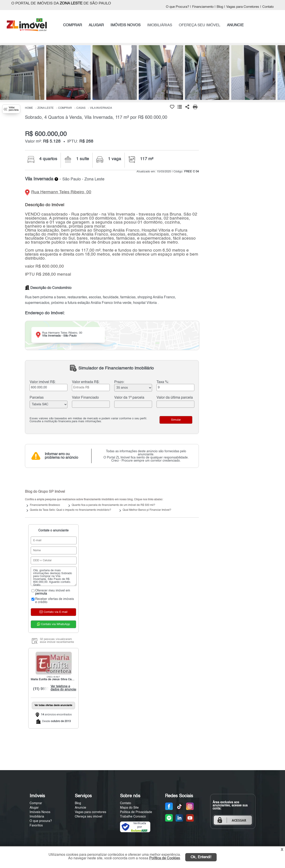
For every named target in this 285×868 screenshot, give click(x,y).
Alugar (34, 808)
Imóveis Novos (40, 812)
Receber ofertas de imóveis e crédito (52, 601)
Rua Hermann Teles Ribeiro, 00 (61, 192)
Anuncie (80, 808)
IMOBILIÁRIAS (160, 25)
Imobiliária (37, 817)
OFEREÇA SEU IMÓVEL (199, 25)
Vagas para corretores (91, 812)
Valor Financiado (85, 398)
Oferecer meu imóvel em (50, 592)
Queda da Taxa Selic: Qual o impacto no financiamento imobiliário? (70, 510)
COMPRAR (72, 25)
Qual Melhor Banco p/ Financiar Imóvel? (147, 510)
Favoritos (36, 826)
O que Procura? (177, 7)
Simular (176, 420)
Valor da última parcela (175, 398)
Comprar (36, 803)
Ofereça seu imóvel (89, 817)
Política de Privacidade (136, 812)
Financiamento (203, 7)
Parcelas (37, 398)
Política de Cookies (165, 858)
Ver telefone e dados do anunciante (64, 688)
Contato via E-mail (53, 612)
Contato (268, 7)
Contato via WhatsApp (53, 624)
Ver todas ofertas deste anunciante (53, 706)
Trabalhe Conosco (133, 817)
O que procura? (41, 821)
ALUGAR (96, 25)
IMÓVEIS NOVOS (125, 25)
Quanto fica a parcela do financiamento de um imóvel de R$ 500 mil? (113, 505)
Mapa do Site (129, 808)
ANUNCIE (235, 25)
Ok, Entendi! (201, 857)
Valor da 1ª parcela (129, 398)
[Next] (279, 74)
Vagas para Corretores (243, 7)
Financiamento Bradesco (45, 505)
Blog (220, 7)
